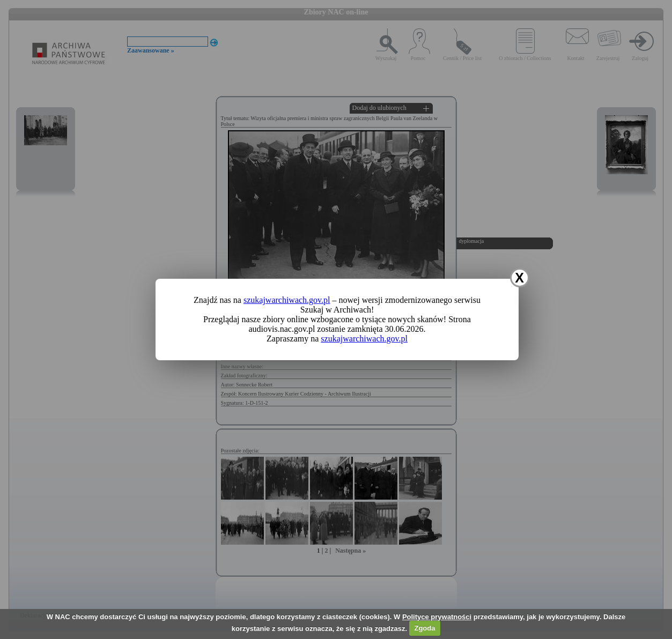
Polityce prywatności (437, 617)
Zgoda (424, 628)
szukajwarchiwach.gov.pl (287, 300)
